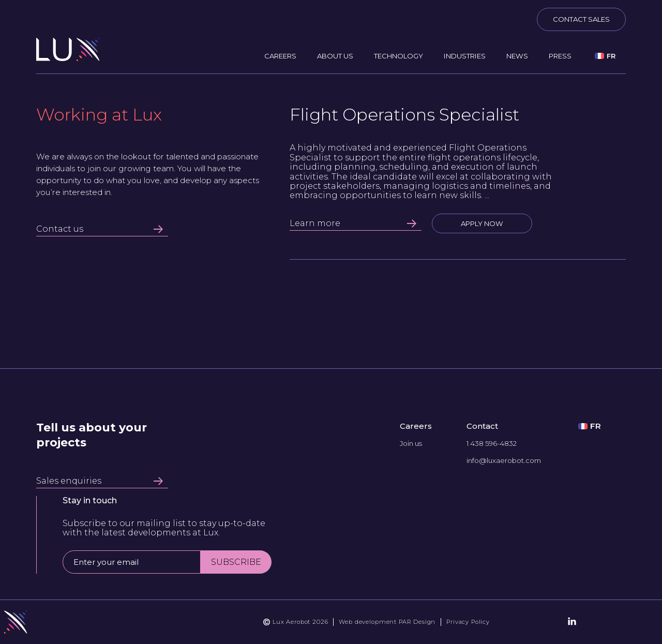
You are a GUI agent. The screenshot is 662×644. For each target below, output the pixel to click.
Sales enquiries (100, 481)
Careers (280, 56)
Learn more (353, 223)
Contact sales (581, 19)
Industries (465, 56)
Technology (398, 56)
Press (560, 56)
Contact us (100, 229)
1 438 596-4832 (492, 444)
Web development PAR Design (387, 622)
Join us (411, 444)
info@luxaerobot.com (504, 461)
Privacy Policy (468, 622)
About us (335, 56)
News (517, 56)
